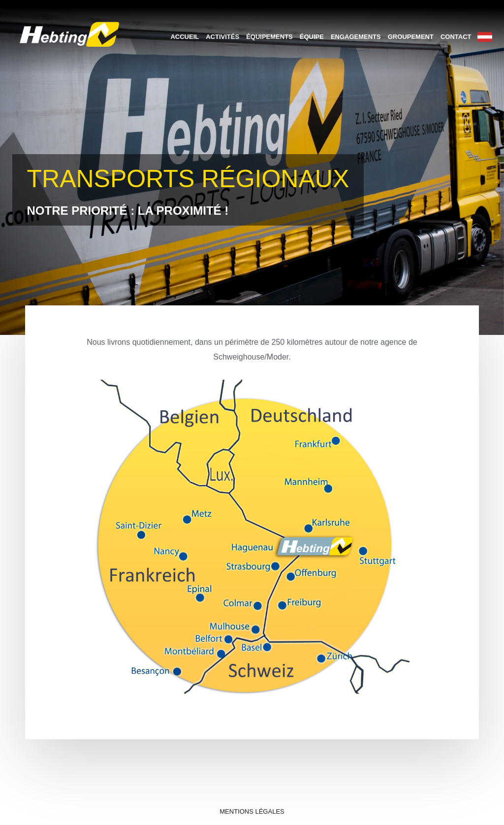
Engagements (356, 37)
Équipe (312, 37)
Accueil (185, 37)
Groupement (411, 37)
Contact (456, 37)
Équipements (269, 37)
